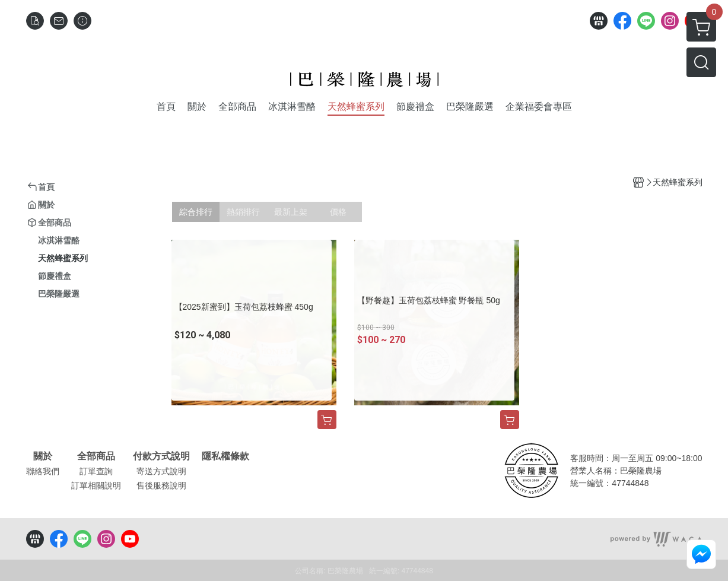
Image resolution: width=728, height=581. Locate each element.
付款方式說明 (161, 456)
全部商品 (96, 456)
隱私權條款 (225, 456)
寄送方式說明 (161, 471)
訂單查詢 (96, 471)
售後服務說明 (161, 485)
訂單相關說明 (96, 485)
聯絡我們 (43, 471)
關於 (43, 456)
